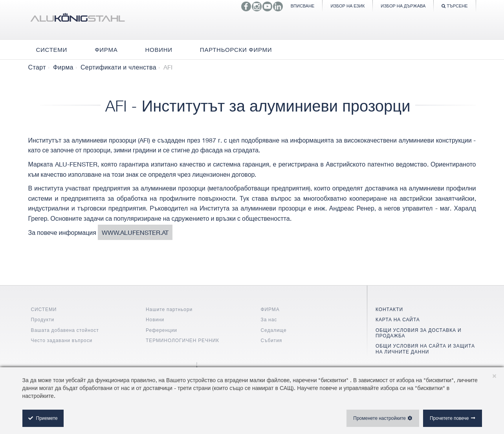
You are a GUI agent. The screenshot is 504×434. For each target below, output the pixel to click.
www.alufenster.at (135, 232)
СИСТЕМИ (44, 309)
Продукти (43, 320)
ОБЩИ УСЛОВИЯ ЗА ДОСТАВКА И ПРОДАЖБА (418, 333)
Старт (37, 67)
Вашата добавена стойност (65, 330)
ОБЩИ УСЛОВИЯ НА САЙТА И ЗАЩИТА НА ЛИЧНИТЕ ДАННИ (425, 349)
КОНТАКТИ (389, 309)
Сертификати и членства (118, 67)
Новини (155, 320)
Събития (272, 340)
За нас (269, 320)
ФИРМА (270, 309)
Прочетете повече (449, 418)
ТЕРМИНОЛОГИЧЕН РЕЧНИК (182, 340)
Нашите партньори (169, 309)
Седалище (274, 330)
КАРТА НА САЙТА (398, 320)
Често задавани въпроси (62, 340)
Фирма (63, 67)
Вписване (303, 6)
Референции (161, 330)
